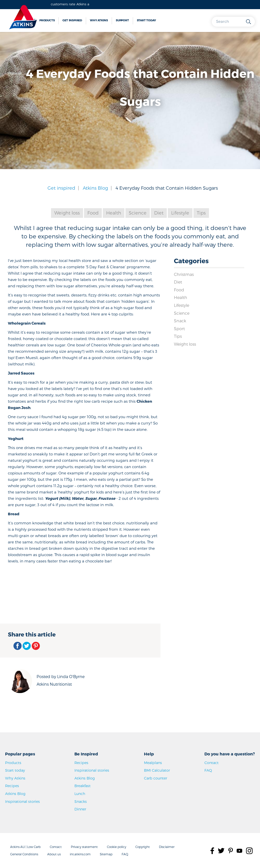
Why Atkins (99, 20)
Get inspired (72, 20)
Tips (201, 213)
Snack (180, 321)
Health (114, 213)
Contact (212, 763)
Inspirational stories (22, 801)
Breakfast (83, 786)
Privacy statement (84, 847)
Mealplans (153, 763)
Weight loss (67, 213)
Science (138, 213)
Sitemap (106, 854)
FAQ (208, 770)
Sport (179, 329)
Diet (159, 213)
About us (54, 854)
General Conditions (24, 854)
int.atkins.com (80, 854)
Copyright (143, 847)
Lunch (80, 794)
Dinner (80, 809)
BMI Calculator (157, 770)
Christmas (184, 274)
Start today (146, 20)
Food (93, 213)
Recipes (12, 786)
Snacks (81, 801)
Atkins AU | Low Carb (25, 847)
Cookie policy (117, 847)
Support (122, 20)
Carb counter (156, 778)
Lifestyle (180, 213)
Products (47, 20)
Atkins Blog (95, 188)
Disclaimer (167, 847)
